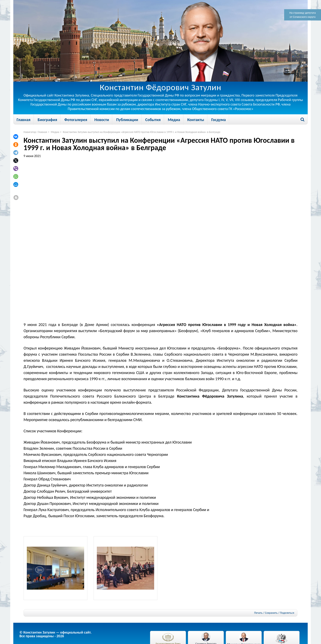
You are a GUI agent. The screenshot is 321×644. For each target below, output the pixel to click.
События (153, 120)
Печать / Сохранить (266, 613)
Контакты (196, 120)
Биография (47, 120)
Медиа (174, 120)
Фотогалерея (76, 120)
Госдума (219, 120)
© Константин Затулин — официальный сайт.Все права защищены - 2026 (55, 634)
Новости (102, 120)
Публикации (127, 120)
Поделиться (287, 613)
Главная (24, 120)
